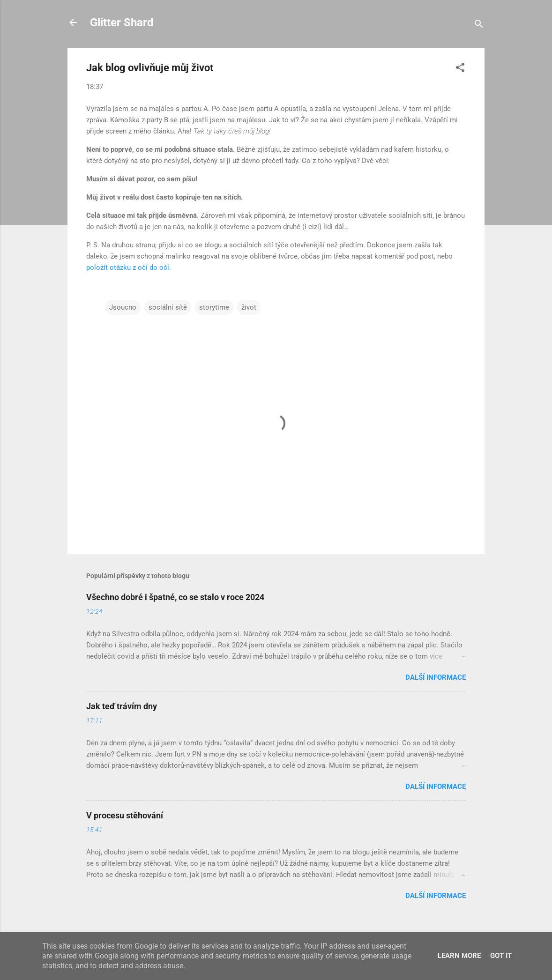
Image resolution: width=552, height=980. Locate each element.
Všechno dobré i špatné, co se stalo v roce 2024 (175, 597)
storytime (214, 307)
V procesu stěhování (125, 815)
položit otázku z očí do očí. (129, 267)
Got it (501, 956)
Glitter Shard (122, 22)
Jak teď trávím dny (122, 706)
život (249, 307)
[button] (460, 69)
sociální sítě (168, 307)
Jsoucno (123, 307)
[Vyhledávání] (479, 26)
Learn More (459, 956)
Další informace (436, 677)
